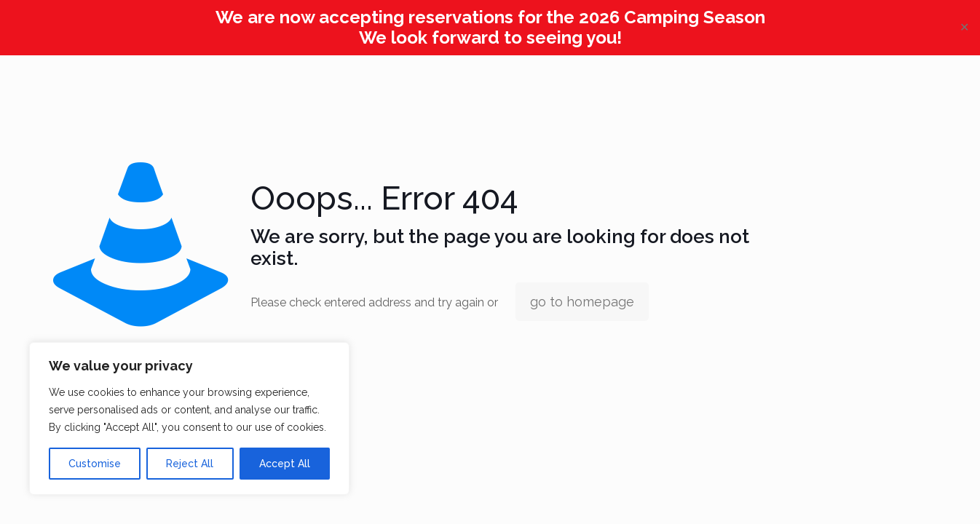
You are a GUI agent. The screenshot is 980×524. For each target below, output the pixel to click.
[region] (189, 418)
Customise (95, 464)
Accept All (285, 464)
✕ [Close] (964, 27)
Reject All (190, 464)
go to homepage (582, 302)
